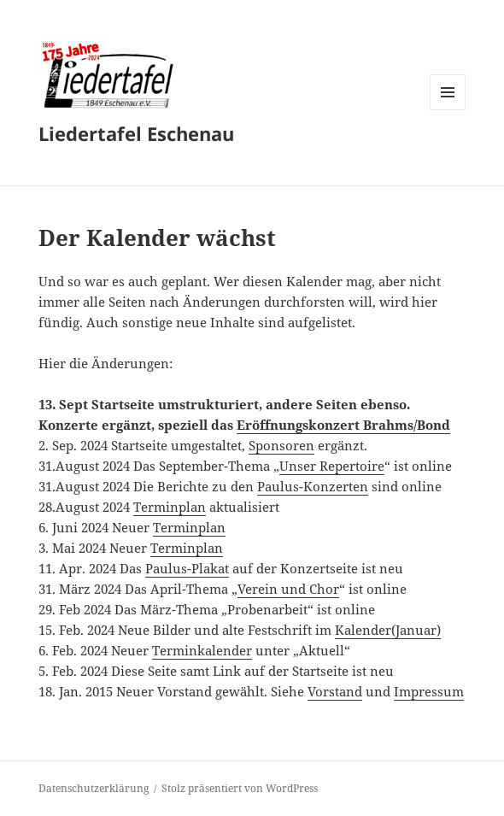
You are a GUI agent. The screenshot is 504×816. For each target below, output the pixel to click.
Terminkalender (202, 650)
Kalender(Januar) (388, 630)
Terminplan (170, 507)
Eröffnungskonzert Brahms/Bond (343, 425)
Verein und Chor (288, 589)
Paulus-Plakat (187, 568)
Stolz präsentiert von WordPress (240, 788)
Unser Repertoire (332, 466)
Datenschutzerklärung (94, 788)
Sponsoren (281, 445)
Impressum (429, 691)
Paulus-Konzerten (313, 486)
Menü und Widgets (448, 110)
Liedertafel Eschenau (136, 133)
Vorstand (335, 691)
